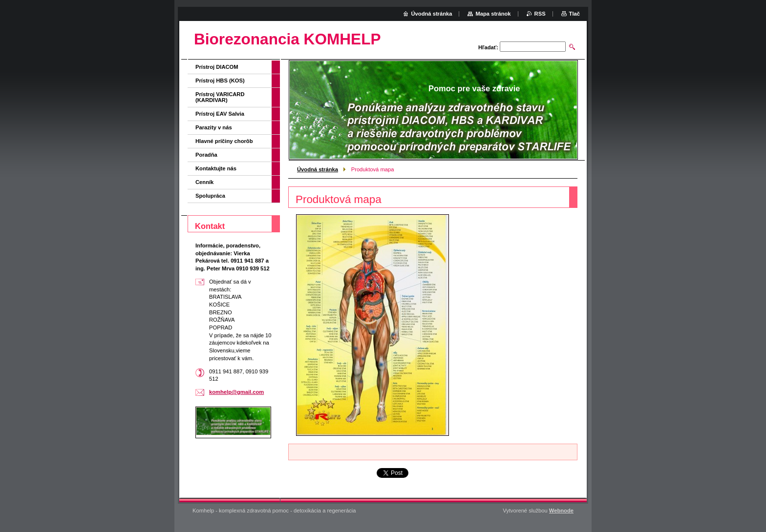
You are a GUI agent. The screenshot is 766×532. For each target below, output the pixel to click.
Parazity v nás (214, 127)
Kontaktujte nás (216, 168)
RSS (540, 14)
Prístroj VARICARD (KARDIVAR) (220, 97)
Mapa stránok (493, 14)
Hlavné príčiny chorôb (224, 141)
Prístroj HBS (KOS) (220, 81)
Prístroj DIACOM (217, 67)
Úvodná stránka (318, 169)
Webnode (561, 511)
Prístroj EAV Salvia (220, 114)
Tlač (574, 14)
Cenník (204, 182)
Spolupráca (210, 196)
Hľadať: (488, 47)
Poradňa (206, 155)
